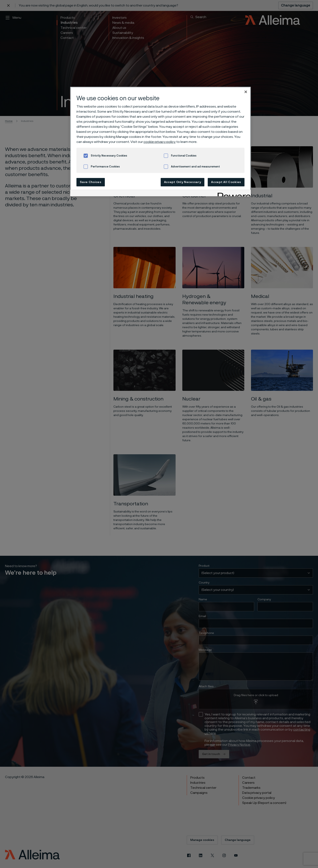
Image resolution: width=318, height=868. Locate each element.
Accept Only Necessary (183, 182)
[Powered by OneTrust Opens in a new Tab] (233, 194)
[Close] (246, 92)
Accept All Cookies (226, 182)
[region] (160, 142)
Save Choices (91, 182)
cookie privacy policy (160, 142)
